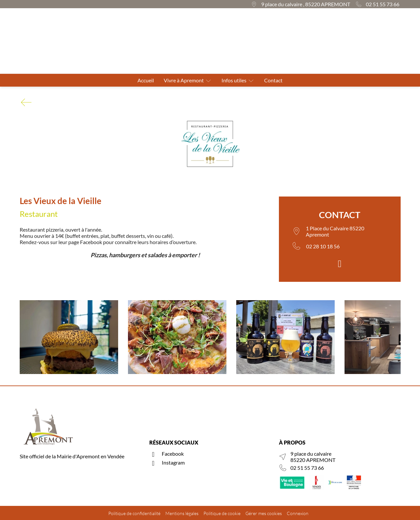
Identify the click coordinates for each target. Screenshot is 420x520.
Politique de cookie (222, 513)
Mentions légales (182, 513)
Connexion (298, 513)
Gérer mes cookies (264, 513)
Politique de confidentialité (134, 513)
